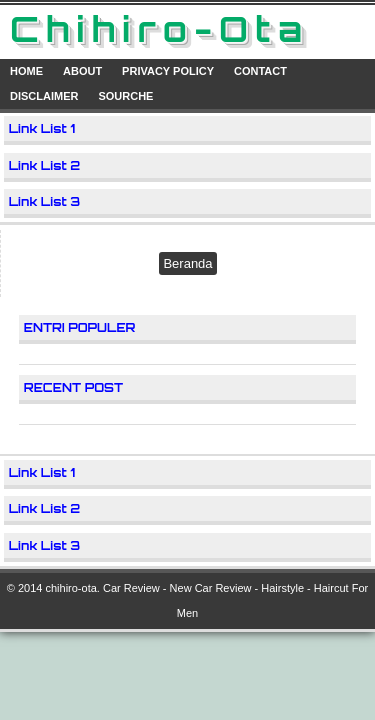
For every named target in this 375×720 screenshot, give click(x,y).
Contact (260, 71)
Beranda (187, 263)
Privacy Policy (168, 71)
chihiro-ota (70, 588)
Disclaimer (44, 96)
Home (26, 71)
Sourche (125, 96)
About (82, 71)
